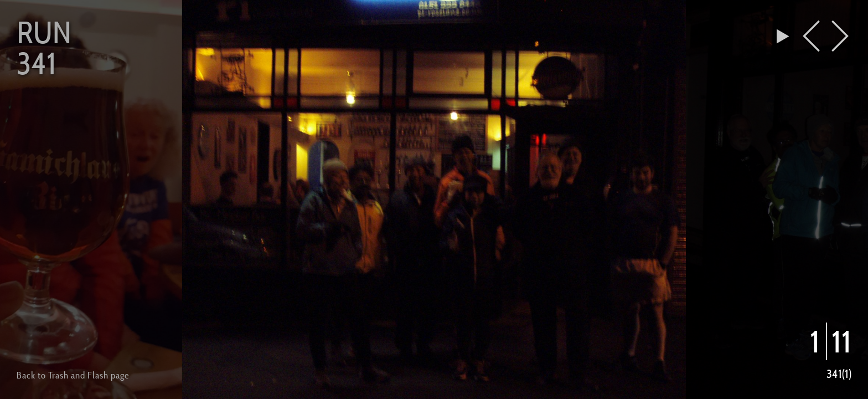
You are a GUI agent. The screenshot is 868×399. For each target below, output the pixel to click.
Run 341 (44, 48)
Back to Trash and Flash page (73, 375)
